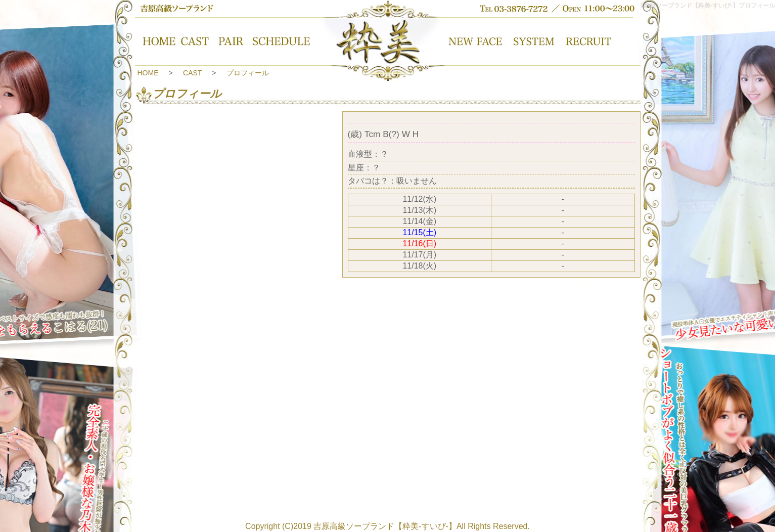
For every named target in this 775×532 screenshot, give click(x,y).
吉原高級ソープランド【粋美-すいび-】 (385, 526)
